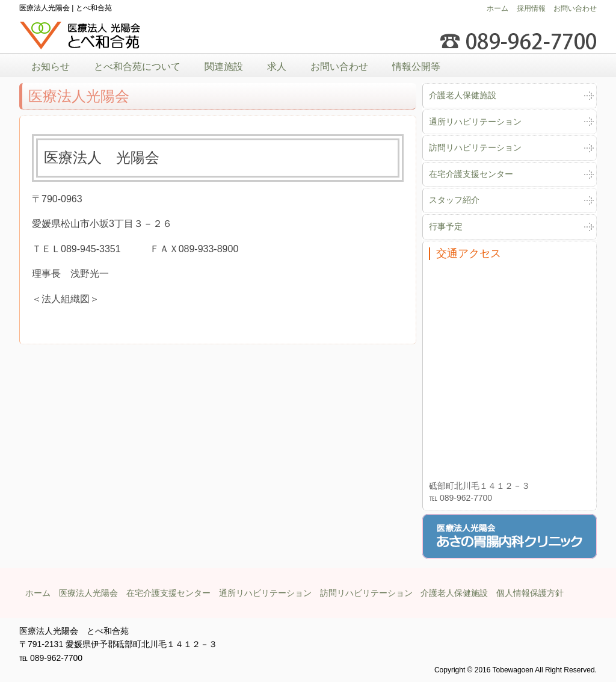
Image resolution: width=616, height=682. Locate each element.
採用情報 (531, 8)
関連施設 (224, 67)
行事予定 (446, 226)
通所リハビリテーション (475, 122)
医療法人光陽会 (88, 593)
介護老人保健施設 (463, 95)
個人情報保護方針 (530, 593)
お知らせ (51, 67)
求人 (277, 67)
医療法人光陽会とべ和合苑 (81, 36)
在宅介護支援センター (471, 174)
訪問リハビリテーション (475, 147)
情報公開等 (416, 67)
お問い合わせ (575, 8)
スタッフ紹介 (454, 200)
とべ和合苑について (137, 67)
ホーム (497, 8)
